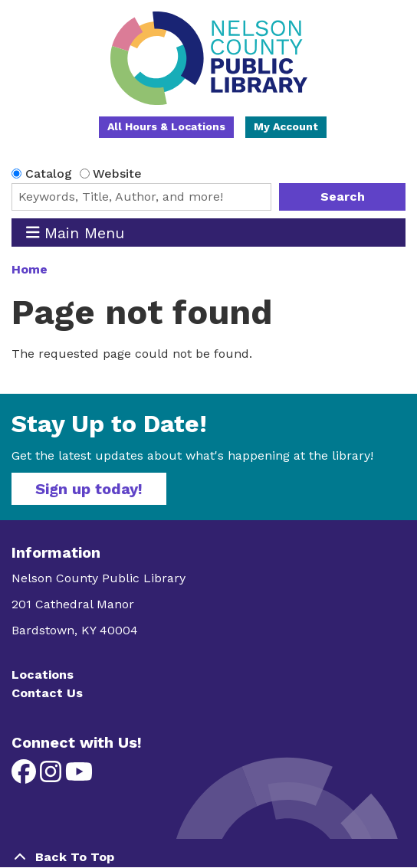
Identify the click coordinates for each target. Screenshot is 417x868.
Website (117, 174)
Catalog (49, 174)
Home (30, 269)
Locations (43, 675)
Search (343, 197)
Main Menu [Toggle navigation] (76, 233)
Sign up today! (89, 489)
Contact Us (47, 693)
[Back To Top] (208, 857)
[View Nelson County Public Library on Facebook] (26, 776)
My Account (286, 126)
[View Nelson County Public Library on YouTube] (79, 776)
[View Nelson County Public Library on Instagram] (53, 776)
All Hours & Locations (166, 126)
